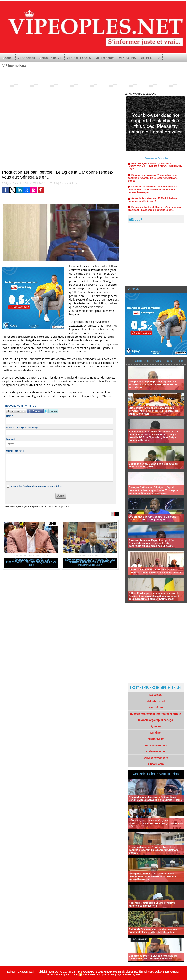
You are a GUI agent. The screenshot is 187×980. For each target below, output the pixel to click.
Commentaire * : (15, 451)
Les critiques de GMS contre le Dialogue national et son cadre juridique (152, 518)
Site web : (11, 439)
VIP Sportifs (26, 58)
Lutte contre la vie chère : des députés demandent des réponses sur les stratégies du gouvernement (154, 411)
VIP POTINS (127, 58)
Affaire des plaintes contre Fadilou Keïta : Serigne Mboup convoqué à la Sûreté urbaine (155, 798)
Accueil (8, 58)
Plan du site (72, 974)
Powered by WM (131, 974)
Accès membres (55, 974)
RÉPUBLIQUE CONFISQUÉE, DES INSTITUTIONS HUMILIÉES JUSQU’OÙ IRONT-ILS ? (31, 562)
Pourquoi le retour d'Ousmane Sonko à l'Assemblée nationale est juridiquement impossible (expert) (152, 191)
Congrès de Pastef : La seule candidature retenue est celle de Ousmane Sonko (153, 957)
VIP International (14, 66)
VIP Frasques (105, 58)
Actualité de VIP (51, 58)
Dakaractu (156, 695)
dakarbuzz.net (156, 701)
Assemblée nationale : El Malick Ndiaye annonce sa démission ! (153, 201)
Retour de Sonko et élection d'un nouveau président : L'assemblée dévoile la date (154, 210)
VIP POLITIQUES (79, 58)
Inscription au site (106, 974)
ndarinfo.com (156, 739)
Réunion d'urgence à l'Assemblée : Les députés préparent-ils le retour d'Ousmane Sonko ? (90, 562)
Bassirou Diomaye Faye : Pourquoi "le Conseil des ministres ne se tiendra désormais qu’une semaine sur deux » (151, 543)
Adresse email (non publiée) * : (23, 428)
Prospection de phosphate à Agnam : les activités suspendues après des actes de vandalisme (153, 384)
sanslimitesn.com (156, 745)
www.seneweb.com (156, 758)
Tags (119, 974)
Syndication (89, 974)
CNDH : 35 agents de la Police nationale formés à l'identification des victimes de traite (155, 571)
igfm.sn (156, 726)
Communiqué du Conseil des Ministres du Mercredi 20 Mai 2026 (153, 465)
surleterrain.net (156, 751)
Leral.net (156, 733)
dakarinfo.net (156, 707)
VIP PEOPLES (150, 58)
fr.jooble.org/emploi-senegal (156, 720)
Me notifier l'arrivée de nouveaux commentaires (36, 486)
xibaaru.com (156, 764)
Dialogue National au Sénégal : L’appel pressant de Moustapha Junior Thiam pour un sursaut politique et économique (156, 490)
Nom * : (10, 416)
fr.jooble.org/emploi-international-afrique (156, 714)
